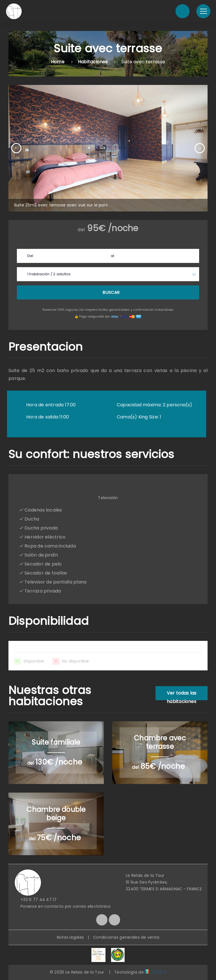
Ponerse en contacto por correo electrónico (62, 906)
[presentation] (16, 148)
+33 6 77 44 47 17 (35, 900)
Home (58, 62)
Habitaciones (93, 62)
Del (30, 256)
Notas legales (70, 937)
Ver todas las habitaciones (182, 695)
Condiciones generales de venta (126, 937)
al (112, 256)
